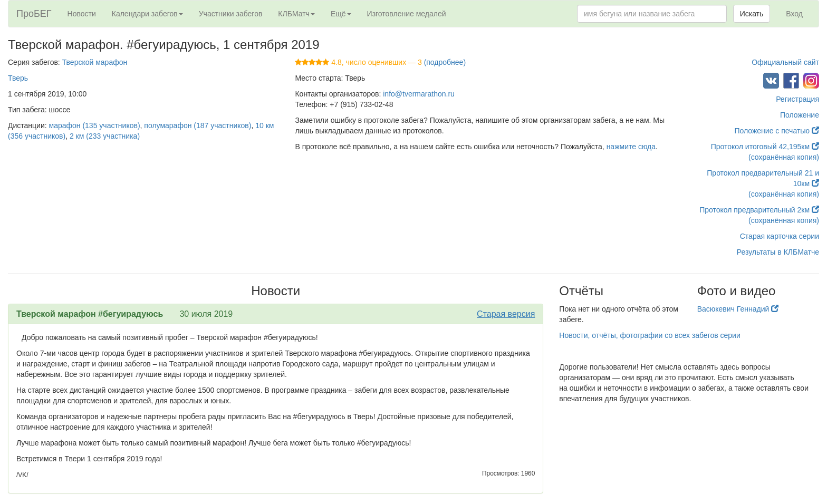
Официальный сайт (785, 62)
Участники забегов (231, 14)
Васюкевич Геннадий (738, 309)
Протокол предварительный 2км (759, 210)
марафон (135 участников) (95, 125)
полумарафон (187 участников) (198, 125)
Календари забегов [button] (147, 14)
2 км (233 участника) (105, 136)
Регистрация (797, 99)
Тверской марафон (95, 62)
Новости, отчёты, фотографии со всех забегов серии (650, 335)
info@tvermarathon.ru (419, 94)
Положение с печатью (777, 131)
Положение (800, 115)
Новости (82, 14)
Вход (794, 14)
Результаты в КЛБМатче (778, 252)
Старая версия (506, 314)
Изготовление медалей (407, 14)
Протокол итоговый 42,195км (765, 147)
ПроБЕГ (34, 14)
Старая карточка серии (780, 236)
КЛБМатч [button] (296, 14)
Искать (752, 14)
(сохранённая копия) (784, 157)
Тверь (18, 78)
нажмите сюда (631, 147)
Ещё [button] (341, 14)
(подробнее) (445, 62)
